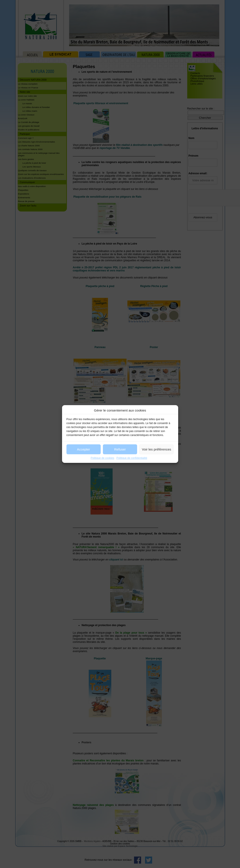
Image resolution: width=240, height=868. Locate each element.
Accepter (84, 449)
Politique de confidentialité (132, 458)
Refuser (120, 449)
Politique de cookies (102, 458)
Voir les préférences (157, 449)
